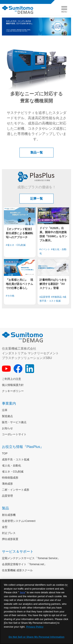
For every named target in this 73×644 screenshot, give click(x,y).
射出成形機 (9, 515)
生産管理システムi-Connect (19, 521)
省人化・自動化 (11, 465)
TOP (5, 453)
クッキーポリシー (13, 391)
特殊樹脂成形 (10, 478)
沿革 (5, 410)
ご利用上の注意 (11, 379)
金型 (5, 527)
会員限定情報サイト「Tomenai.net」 (24, 564)
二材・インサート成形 (16, 490)
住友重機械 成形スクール (17, 570)
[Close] (67, 585)
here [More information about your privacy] (22, 592)
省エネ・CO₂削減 (13, 472)
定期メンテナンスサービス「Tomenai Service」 (31, 558)
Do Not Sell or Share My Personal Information (36, 637)
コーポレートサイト (14, 434)
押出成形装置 (10, 539)
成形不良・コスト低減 (16, 459)
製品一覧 (37, 152)
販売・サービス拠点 (14, 422)
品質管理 (7, 496)
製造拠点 (7, 416)
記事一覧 (37, 199)
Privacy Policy (35, 627)
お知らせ (7, 428)
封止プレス (9, 533)
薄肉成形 (7, 484)
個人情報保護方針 (13, 385)
